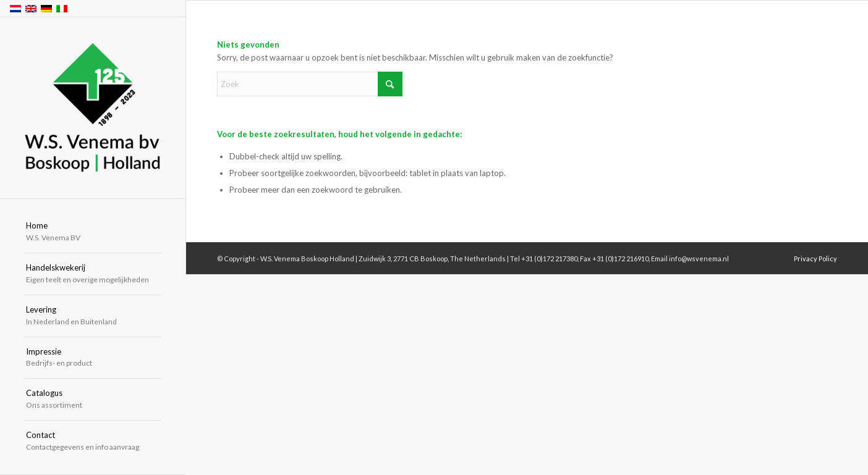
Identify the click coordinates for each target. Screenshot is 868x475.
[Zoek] (310, 84)
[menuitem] (93, 232)
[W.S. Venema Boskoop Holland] (93, 108)
